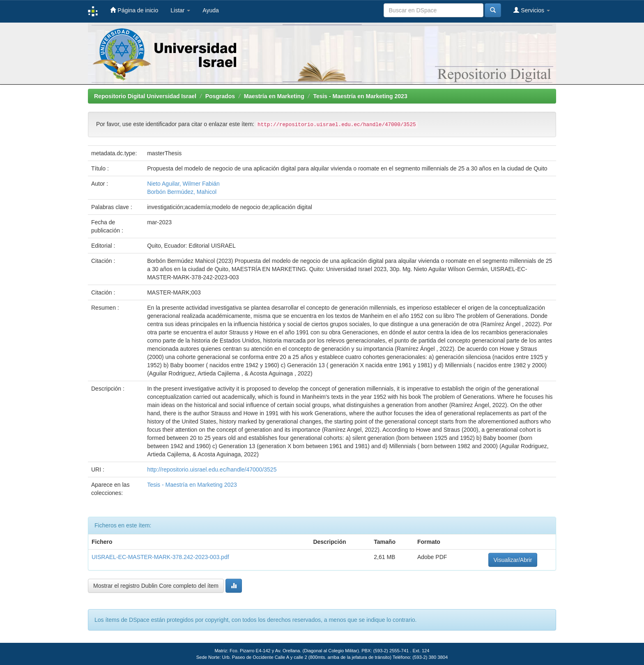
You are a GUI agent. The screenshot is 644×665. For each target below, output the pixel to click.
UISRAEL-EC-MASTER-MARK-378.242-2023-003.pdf (160, 557)
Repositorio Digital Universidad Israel (145, 96)
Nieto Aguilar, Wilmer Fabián (183, 184)
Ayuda (210, 10)
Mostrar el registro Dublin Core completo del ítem (156, 586)
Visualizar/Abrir (513, 560)
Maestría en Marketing (274, 96)
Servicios (532, 10)
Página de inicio (134, 10)
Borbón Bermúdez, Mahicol (182, 192)
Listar (180, 10)
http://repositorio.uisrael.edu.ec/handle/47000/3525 (212, 469)
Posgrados (220, 96)
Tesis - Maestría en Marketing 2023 (360, 96)
